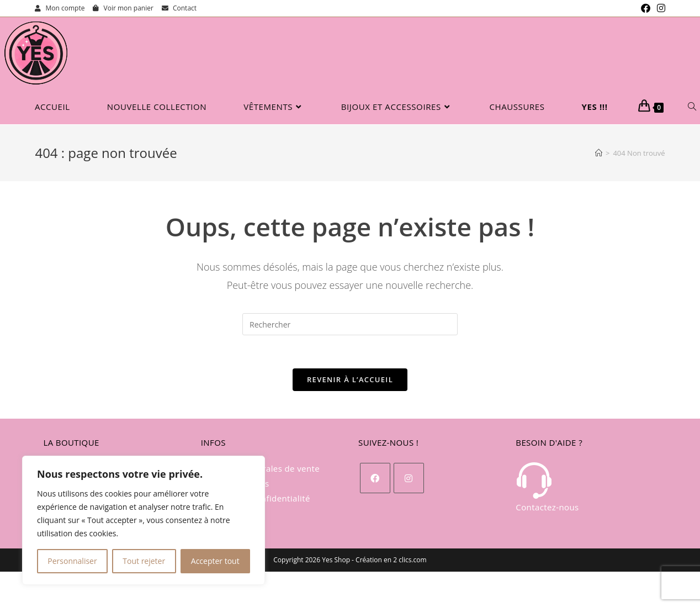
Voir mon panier (123, 8)
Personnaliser (72, 561)
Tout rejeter (144, 561)
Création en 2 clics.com (391, 560)
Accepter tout (215, 561)
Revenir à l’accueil (350, 379)
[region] (144, 520)
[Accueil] (599, 153)
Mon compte (60, 8)
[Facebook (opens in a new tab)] (646, 8)
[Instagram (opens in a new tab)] (659, 8)
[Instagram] (409, 478)
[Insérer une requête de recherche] (350, 324)
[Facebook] (375, 478)
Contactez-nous (547, 487)
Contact (179, 8)
